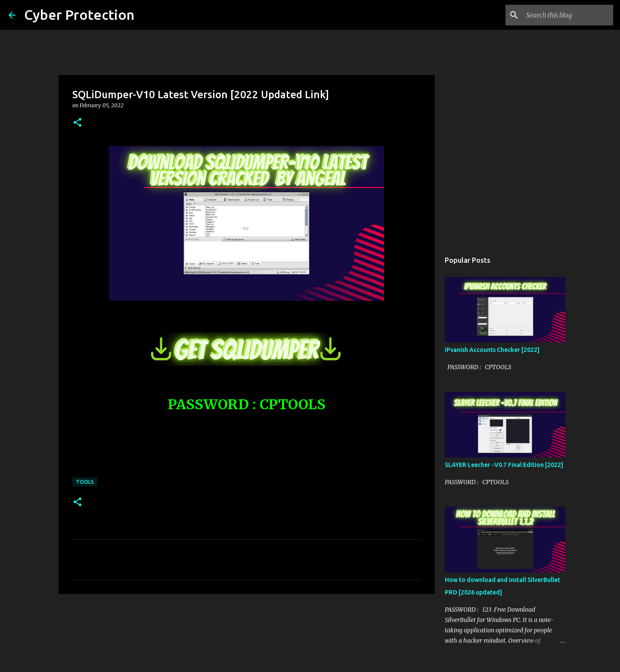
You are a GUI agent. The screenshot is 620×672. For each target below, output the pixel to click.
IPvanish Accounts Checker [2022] (492, 350)
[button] (77, 123)
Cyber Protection (79, 15)
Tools (85, 482)
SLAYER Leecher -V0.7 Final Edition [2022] (504, 465)
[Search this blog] (568, 15)
